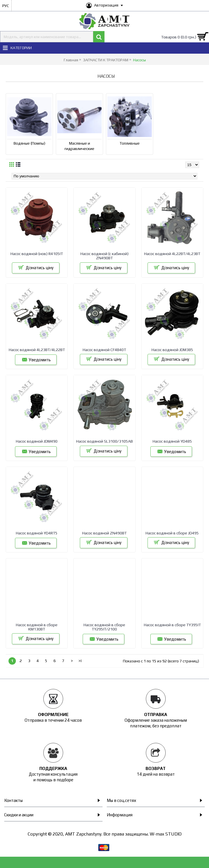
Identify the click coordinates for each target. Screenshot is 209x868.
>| (80, 661)
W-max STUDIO (166, 834)
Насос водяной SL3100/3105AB (104, 441)
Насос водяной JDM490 (37, 441)
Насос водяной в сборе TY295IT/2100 (104, 627)
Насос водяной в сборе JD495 (172, 533)
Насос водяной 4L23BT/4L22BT (37, 350)
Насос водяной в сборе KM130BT (37, 627)
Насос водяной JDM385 (172, 350)
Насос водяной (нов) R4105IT (37, 254)
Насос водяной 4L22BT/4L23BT (172, 254)
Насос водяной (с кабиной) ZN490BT (104, 256)
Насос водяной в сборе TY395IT (172, 625)
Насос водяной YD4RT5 (37, 533)
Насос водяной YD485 (172, 441)
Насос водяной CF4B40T (104, 350)
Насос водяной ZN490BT (104, 533)
